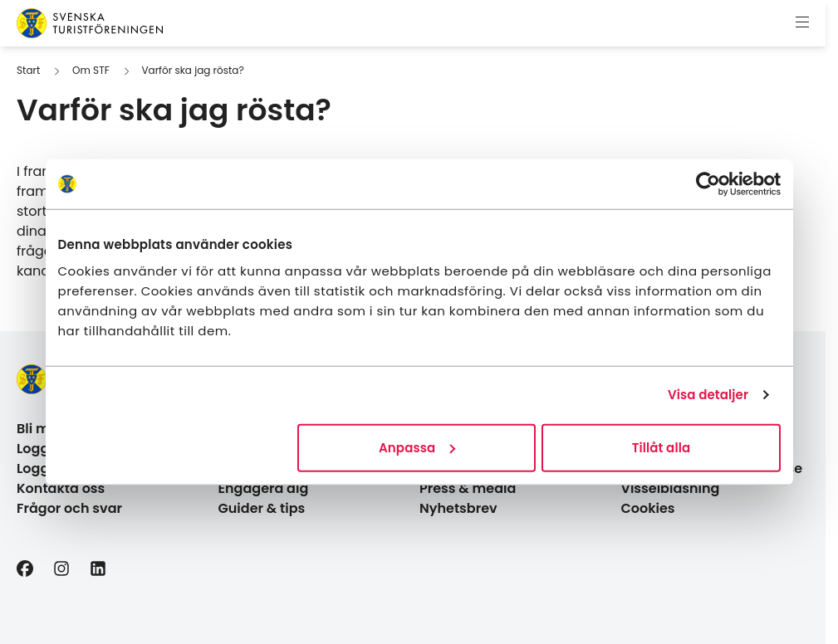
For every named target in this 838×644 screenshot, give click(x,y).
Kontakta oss (61, 488)
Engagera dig (264, 488)
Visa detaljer (708, 395)
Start (28, 70)
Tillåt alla (662, 447)
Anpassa (417, 447)
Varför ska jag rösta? (192, 70)
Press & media (468, 488)
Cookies (648, 508)
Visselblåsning (671, 488)
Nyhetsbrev (458, 508)
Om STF (91, 70)
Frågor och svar (69, 508)
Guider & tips (262, 508)
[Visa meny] (802, 23)
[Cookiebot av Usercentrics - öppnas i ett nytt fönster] (708, 184)
